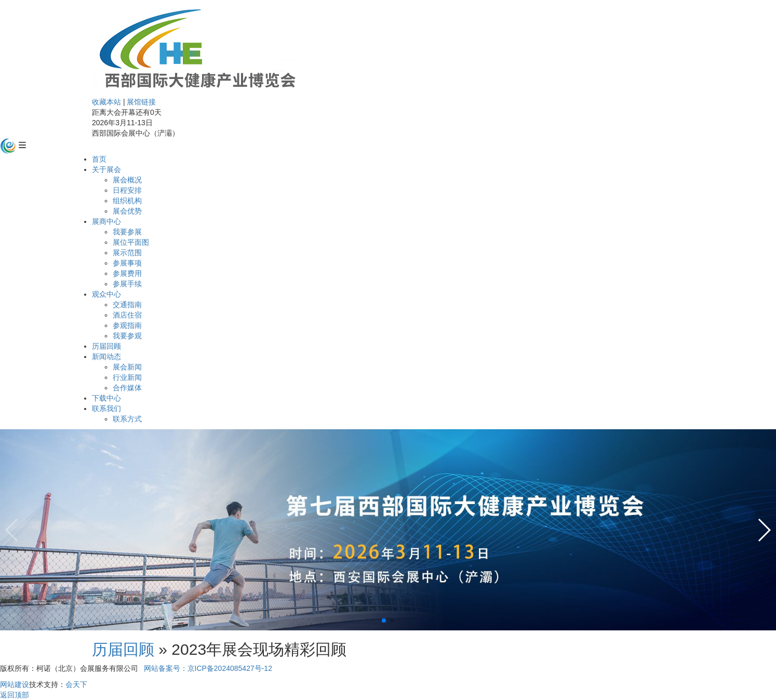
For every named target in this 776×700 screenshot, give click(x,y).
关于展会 (106, 169)
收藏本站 (106, 102)
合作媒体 (127, 388)
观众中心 (106, 294)
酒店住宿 (127, 315)
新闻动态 (106, 356)
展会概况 (127, 180)
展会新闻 (127, 367)
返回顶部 (15, 695)
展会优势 (127, 211)
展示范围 (127, 253)
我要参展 (127, 232)
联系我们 (106, 408)
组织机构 (127, 201)
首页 (99, 159)
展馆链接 (141, 102)
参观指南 (127, 325)
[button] (384, 620)
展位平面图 (131, 242)
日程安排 (127, 190)
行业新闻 (127, 377)
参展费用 (127, 273)
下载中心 (106, 398)
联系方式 (127, 419)
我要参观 (127, 336)
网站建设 (15, 684)
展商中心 (106, 221)
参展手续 (127, 284)
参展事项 (127, 263)
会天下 (76, 684)
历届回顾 (106, 346)
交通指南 (127, 305)
